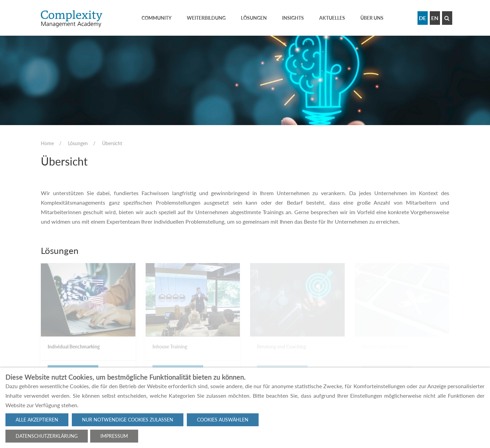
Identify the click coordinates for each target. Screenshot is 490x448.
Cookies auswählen (223, 420)
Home (47, 143)
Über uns (372, 18)
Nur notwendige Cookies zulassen (128, 420)
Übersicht (112, 143)
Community (157, 18)
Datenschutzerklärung (47, 436)
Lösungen (254, 18)
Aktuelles (332, 18)
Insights (293, 18)
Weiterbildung (206, 18)
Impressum (114, 436)
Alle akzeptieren (37, 420)
